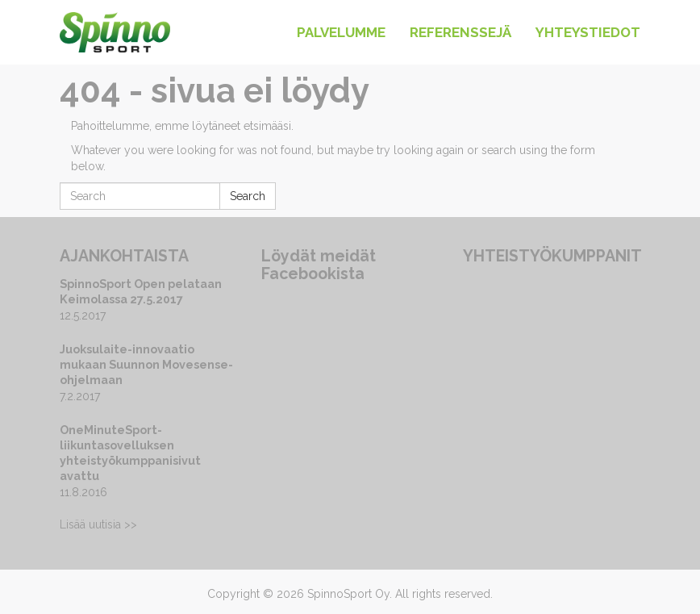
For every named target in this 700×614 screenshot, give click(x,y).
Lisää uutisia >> (98, 524)
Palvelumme (341, 32)
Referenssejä (460, 32)
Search (248, 196)
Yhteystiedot (588, 32)
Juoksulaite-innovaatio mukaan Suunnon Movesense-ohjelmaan (146, 364)
